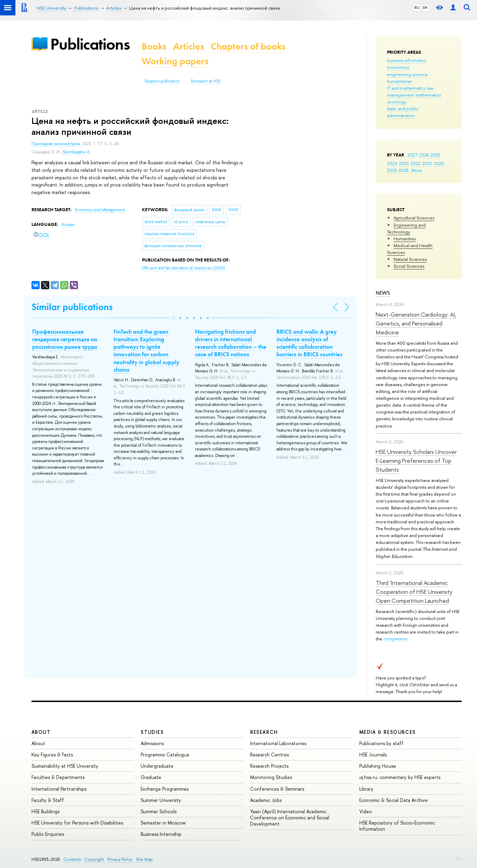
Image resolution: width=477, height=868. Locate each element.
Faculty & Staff (48, 800)
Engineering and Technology (406, 228)
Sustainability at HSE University (65, 766)
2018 (404, 170)
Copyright (94, 859)
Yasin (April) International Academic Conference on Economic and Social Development (290, 818)
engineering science (407, 74)
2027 (412, 155)
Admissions (152, 743)
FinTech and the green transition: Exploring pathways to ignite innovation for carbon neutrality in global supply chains (146, 350)
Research (264, 732)
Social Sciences (409, 266)
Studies (152, 732)
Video (366, 811)
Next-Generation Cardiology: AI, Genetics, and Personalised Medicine (416, 323)
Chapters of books (248, 46)
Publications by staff (381, 743)
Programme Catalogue (165, 755)
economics (398, 67)
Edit (459, 858)
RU (417, 8)
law (430, 88)
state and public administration (403, 112)
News (383, 293)
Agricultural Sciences (414, 218)
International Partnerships (59, 789)
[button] (173, 318)
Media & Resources (388, 732)
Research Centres (269, 755)
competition (395, 639)
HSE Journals (373, 755)
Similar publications (72, 307)
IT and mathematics (406, 88)
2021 (427, 163)
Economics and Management (100, 210)
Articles (189, 46)
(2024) (183, 268)
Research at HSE (206, 81)
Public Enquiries (48, 834)
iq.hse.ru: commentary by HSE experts (400, 777)
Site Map (144, 859)
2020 (439, 163)
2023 (404, 163)
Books (154, 46)
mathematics (428, 95)
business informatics (407, 60)
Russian (68, 225)
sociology (397, 102)
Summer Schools (159, 811)
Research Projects (269, 766)
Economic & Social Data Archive (394, 800)
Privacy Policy (120, 859)
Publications (90, 44)
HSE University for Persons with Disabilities (77, 823)
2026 (424, 155)
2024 (392, 163)
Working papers (175, 61)
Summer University (161, 800)
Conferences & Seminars (277, 789)
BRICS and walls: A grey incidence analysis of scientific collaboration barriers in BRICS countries (310, 343)
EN (425, 8)
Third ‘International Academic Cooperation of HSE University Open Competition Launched (414, 592)
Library (366, 789)
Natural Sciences (410, 259)
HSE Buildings (46, 811)
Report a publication (162, 81)
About (41, 732)
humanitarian (400, 81)
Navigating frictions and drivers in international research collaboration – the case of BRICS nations (231, 343)
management (400, 95)
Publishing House (378, 766)
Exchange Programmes (165, 789)
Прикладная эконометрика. (57, 144)
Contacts (72, 859)
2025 (435, 155)
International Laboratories (278, 743)
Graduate (151, 777)
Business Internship (161, 834)
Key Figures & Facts (52, 755)
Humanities (405, 239)
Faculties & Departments (58, 777)
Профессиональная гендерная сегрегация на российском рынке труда (65, 339)
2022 (416, 163)
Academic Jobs (266, 800)
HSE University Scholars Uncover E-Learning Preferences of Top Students (416, 461)
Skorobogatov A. (77, 152)
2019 (392, 170)
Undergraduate (157, 766)
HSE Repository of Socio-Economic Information (397, 826)
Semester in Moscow (163, 823)
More (417, 170)
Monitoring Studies (271, 777)
